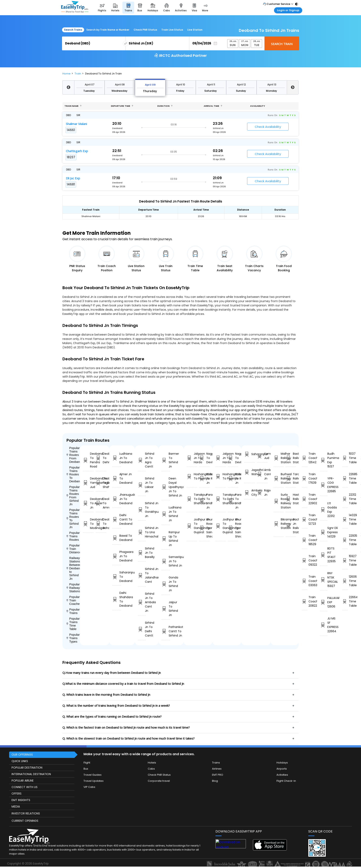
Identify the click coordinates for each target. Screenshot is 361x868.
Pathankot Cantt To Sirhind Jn (166, 631)
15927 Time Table (345, 560)
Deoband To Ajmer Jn (88, 503)
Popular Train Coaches (73, 600)
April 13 (272, 85)
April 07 (89, 85)
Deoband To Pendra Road (88, 460)
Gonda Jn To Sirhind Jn (166, 584)
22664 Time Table (345, 601)
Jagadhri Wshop (250, 472)
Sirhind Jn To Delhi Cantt (142, 629)
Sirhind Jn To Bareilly (142, 553)
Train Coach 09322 (305, 560)
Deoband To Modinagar (88, 524)
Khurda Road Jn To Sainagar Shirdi (204, 528)
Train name (73, 106)
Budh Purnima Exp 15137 (324, 460)
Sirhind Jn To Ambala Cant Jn (142, 602)
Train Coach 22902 (305, 499)
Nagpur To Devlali (204, 458)
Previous (68, 87)
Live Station (195, 30)
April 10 (181, 85)
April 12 (241, 85)
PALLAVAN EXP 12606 (324, 602)
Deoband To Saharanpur (101, 524)
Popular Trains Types (73, 638)
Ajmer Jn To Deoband (117, 478)
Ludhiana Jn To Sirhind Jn (166, 514)
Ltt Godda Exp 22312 (324, 510)
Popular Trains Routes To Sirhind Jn (73, 518)
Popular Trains (73, 611)
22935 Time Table (345, 540)
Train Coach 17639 (305, 478)
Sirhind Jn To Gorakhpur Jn (142, 510)
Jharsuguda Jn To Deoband (117, 499)
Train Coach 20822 (305, 601)
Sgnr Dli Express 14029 (324, 532)
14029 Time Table (345, 519)
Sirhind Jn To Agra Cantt (142, 460)
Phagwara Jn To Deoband (117, 556)
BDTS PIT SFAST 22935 (324, 555)
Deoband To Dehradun (101, 458)
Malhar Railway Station (279, 458)
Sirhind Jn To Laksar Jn (142, 485)
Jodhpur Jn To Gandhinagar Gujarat (192, 526)
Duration (165, 106)
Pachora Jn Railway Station (291, 526)
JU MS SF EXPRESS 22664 (324, 625)
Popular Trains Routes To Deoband (73, 474)
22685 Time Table (345, 478)
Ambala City (250, 493)
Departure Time (122, 106)
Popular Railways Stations (73, 588)
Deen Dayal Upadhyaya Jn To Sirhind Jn (166, 487)
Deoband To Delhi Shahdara (101, 483)
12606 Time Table (345, 581)
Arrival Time (213, 106)
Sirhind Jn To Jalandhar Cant (142, 575)
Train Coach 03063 (305, 581)
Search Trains (73, 30)
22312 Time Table (345, 499)
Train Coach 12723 (305, 519)
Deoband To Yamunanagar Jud (88, 483)
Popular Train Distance (73, 549)
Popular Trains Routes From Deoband (73, 455)
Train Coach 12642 (305, 458)
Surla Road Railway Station (279, 501)
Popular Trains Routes (73, 536)
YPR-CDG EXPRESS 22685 (324, 485)
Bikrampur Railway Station (279, 524)
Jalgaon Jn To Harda (192, 458)
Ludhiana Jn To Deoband (117, 458)
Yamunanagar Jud (262, 456)
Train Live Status (172, 30)
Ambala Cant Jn (262, 474)
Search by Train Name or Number (108, 30)
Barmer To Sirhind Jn (166, 460)
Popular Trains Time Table (73, 624)
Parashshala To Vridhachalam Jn (204, 501)
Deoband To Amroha (101, 503)
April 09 (150, 85)
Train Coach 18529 (305, 540)
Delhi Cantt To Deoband (117, 519)
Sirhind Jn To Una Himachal (142, 532)
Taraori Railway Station (291, 478)
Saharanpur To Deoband (117, 577)
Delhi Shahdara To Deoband (117, 599)
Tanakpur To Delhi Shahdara (192, 499)
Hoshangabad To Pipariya (192, 476)
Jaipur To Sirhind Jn (166, 609)
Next (293, 87)
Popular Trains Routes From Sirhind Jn (73, 495)
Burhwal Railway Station (279, 478)
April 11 (211, 85)
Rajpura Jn (262, 493)
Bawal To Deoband (117, 538)
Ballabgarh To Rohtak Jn (204, 478)
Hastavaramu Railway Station (291, 499)
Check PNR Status (145, 30)
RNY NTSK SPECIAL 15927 (324, 580)
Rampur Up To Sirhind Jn (166, 539)
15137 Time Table (345, 458)
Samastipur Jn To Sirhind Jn (166, 561)
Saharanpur (250, 454)
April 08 (120, 85)
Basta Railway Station (291, 458)
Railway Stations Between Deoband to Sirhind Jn (73, 568)
